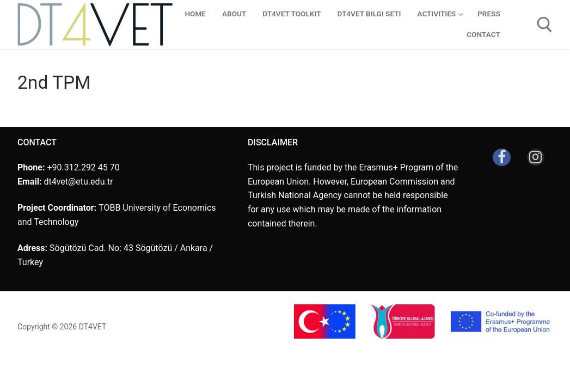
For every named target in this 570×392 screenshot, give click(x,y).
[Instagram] (536, 157)
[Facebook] (501, 157)
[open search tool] (545, 25)
